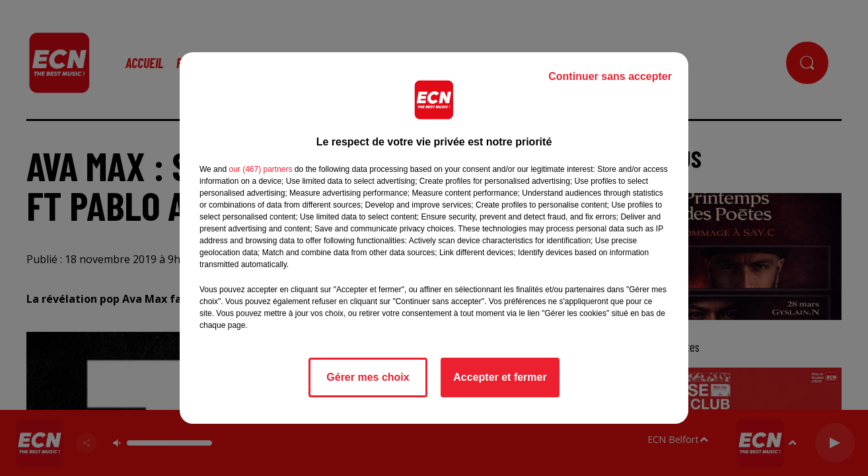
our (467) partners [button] (260, 169)
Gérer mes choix (368, 377)
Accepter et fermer (500, 377)
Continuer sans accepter (610, 76)
